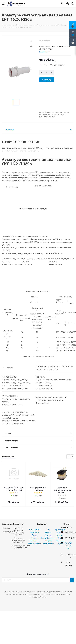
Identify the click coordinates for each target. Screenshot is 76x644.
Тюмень (35, 538)
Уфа (48, 529)
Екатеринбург (35, 529)
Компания (7, 524)
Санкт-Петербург (48, 538)
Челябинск (35, 532)
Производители (9, 532)
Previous (69, 457)
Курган (48, 532)
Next (72, 457)
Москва (48, 535)
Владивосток (48, 544)
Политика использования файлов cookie (18, 540)
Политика (6, 528)
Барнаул (48, 541)
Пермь (35, 535)
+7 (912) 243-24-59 (68, 546)
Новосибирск (35, 541)
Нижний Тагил (35, 544)
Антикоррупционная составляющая (21, 547)
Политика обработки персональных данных (18, 531)
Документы (18, 524)
